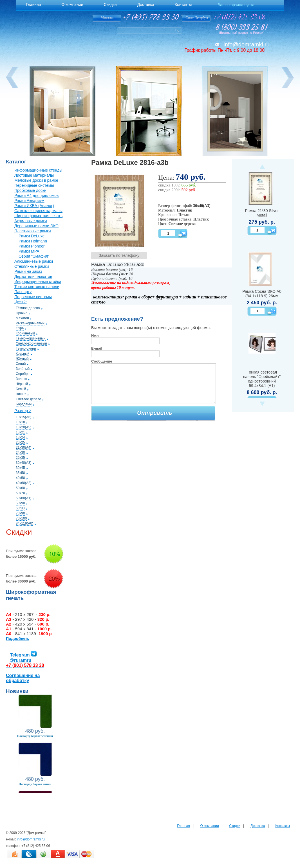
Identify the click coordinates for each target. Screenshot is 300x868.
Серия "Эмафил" (34, 256)
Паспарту (23, 292)
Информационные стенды (38, 170)
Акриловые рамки (31, 221)
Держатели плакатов (33, 276)
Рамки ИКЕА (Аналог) (34, 206)
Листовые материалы (34, 175)
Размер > (23, 411)
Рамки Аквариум (29, 201)
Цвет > (20, 302)
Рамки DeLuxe (32, 236)
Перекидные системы (34, 185)
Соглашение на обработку (23, 678)
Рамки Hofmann (33, 241)
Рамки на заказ (28, 271)
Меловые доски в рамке (36, 180)
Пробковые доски (30, 190)
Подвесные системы (33, 297)
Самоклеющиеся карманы (38, 211)
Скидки (235, 826)
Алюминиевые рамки (34, 261)
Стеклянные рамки (32, 266)
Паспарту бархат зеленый (35, 736)
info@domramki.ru (247, 44)
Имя (95, 335)
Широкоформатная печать (38, 216)
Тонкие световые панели (37, 287)
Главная (183, 826)
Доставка (258, 826)
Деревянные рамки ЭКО (36, 226)
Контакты (283, 826)
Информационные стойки (38, 282)
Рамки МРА (29, 251)
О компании (209, 826)
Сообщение (102, 361)
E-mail (97, 348)
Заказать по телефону (119, 255)
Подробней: (18, 638)
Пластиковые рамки (33, 231)
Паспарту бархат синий (35, 784)
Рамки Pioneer (32, 246)
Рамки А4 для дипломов (36, 195)
